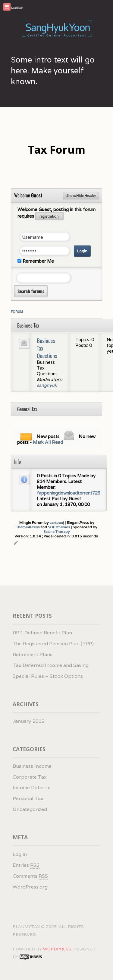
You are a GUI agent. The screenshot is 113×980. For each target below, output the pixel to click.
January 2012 (29, 721)
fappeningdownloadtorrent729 (69, 493)
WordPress (57, 949)
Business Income (32, 766)
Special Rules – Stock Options (48, 676)
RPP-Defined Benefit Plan (42, 633)
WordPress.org (30, 887)
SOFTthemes (59, 527)
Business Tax (28, 325)
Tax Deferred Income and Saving (51, 665)
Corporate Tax (30, 777)
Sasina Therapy (56, 532)
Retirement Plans (33, 654)
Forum (17, 312)
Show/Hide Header (81, 195)
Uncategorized (30, 809)
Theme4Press (28, 527)
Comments (30, 876)
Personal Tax (28, 798)
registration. (49, 216)
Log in (20, 854)
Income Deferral (32, 788)
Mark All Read (48, 442)
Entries (26, 865)
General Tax (27, 409)
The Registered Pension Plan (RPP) (53, 644)
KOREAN (17, 8)
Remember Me (36, 261)
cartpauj (57, 522)
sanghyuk (47, 385)
